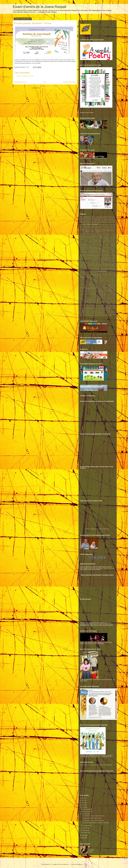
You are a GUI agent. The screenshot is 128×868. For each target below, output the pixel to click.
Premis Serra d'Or (102, 297)
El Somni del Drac (90, 253)
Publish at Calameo (91, 529)
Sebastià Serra (83, 307)
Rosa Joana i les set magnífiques (88, 304)
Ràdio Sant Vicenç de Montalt (98, 301)
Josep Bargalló (105, 276)
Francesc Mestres (103, 261)
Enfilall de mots (93, 254)
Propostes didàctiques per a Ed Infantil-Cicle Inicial (103, 299)
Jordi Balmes (93, 274)
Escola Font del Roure (93, 257)
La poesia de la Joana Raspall (96, 282)
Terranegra (113, 310)
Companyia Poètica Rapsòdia (94, 242)
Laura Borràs (112, 282)
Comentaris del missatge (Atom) (49, 88)
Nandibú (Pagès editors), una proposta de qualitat (96, 823)
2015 (83, 805)
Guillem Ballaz (89, 264)
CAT (81, 237)
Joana (81, 271)
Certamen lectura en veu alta (87, 239)
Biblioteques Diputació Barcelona (108, 232)
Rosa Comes (112, 303)
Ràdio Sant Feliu (87, 301)
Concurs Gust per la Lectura (93, 243)
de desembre (87, 809)
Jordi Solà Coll (88, 276)
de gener (86, 832)
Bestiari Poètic (92, 230)
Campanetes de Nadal (96, 235)
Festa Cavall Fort (101, 260)
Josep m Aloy (85, 277)
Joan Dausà (90, 270)
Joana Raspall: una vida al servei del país (95, 273)
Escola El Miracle (84, 257)
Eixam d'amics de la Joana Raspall (39, 7)
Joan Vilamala (112, 270)
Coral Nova (99, 245)
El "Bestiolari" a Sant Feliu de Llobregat (93, 820)
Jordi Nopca (105, 274)
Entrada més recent (20, 82)
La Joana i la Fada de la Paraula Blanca (92, 280)
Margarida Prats (100, 286)
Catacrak (84, 237)
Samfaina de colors (84, 306)
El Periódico (111, 252)
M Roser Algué (110, 285)
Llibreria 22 (92, 283)
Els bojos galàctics (111, 253)
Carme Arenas (98, 236)
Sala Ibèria (107, 304)
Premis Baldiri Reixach (92, 297)
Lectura (82, 283)
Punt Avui (107, 300)
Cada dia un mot (86, 235)
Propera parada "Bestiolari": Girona (92, 818)
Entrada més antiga (69, 82)
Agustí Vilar (101, 220)
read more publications (103, 529)
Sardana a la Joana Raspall (108, 306)
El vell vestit (97, 253)
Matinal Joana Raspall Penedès (91, 287)
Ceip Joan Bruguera (98, 237)
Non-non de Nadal (103, 291)
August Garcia (84, 229)
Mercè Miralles (83, 289)
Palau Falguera (104, 293)
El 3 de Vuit (86, 250)
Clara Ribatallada (106, 239)
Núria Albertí (110, 292)
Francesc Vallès (84, 263)
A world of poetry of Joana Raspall (93, 218)
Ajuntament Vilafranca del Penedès (92, 221)
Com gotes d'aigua (111, 240)
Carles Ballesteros (84, 236)
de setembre (87, 826)
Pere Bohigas (91, 294)
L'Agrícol (82, 279)
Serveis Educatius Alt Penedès (94, 307)
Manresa (94, 286)
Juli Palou (113, 277)
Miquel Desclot (90, 289)
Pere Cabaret (97, 294)
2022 (83, 798)
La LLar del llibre (105, 280)
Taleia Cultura (107, 310)
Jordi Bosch (99, 274)
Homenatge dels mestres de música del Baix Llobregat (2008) (96, 765)
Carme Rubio (112, 236)
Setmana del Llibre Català (108, 307)
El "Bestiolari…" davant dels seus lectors (94, 816)
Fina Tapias (88, 261)
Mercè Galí (112, 287)
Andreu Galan (87, 222)
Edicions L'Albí (85, 249)
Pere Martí (104, 294)
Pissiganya (96, 296)
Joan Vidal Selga (105, 270)
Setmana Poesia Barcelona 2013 (88, 308)
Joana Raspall (102, 271)
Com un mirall (83, 242)
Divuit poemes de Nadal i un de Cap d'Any (96, 247)
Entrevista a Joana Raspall (86, 256)
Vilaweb (110, 314)
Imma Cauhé (84, 267)
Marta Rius (106, 286)
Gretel (85, 264)
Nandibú (97, 292)
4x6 (70, 864)
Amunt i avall (109, 221)
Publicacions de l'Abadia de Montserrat (90, 300)
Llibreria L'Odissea (99, 283)
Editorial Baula (91, 249)
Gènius (82, 264)
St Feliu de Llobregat (93, 310)
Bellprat (87, 230)
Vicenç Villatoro (94, 314)
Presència (109, 297)
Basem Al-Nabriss (106, 229)
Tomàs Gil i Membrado (92, 311)
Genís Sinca (112, 263)
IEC (101, 266)
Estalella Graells (112, 259)
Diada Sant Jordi (103, 246)
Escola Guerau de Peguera (104, 257)
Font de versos (95, 261)
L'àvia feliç (87, 279)
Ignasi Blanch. (112, 266)
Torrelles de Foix (100, 311)
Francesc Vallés (111, 261)
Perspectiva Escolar (111, 294)
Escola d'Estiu (103, 256)
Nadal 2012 (82, 292)
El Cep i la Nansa (105, 250)
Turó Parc (106, 311)
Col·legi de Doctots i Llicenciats (91, 240)
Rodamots (107, 303)
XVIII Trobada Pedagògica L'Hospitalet (103, 316)
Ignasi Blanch (105, 266)
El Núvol (107, 252)
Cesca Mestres (98, 239)
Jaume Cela (99, 268)
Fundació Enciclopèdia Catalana (102, 263)
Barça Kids (100, 229)
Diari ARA (109, 246)
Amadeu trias (103, 221)
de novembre (87, 811)
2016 (83, 803)
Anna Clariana (102, 222)
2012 (83, 838)
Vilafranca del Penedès (103, 314)
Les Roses (86, 283)
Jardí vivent (94, 268)
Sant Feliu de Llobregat (95, 306)
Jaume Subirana (84, 270)
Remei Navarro (83, 303)
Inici (45, 82)
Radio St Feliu (108, 301)
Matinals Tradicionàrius (104, 287)
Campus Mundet (105, 235)
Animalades (95, 222)
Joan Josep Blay (97, 270)
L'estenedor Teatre (97, 279)
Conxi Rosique (92, 244)
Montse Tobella (90, 290)
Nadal (114, 290)
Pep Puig (85, 294)
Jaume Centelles (106, 268)
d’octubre (86, 814)
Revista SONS (102, 303)
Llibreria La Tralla (107, 283)
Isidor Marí (100, 267)
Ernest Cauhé (96, 256)
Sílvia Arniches (105, 308)
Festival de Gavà (109, 260)
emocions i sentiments (85, 254)
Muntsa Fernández (107, 290)
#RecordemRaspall (85, 217)
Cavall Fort (90, 237)
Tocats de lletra (83, 311)
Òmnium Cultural (89, 293)
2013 (83, 835)
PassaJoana (110, 293)
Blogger (85, 864)
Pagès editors (97, 293)
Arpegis (108, 226)
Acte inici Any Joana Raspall (91, 220)
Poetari (84, 297)
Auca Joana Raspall (111, 228)
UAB (110, 311)
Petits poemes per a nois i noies (87, 296)
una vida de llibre (94, 313)
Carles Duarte (91, 236)
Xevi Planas (90, 316)
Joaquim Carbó (108, 273)
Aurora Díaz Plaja (93, 229)
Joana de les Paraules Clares (90, 271)
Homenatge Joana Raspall (94, 266)
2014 (83, 807)
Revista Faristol (95, 303)
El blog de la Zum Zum (95, 250)
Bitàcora (82, 233)
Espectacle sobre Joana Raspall (100, 259)
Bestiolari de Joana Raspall (103, 230)
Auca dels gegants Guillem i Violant (98, 228)
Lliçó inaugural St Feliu (90, 285)
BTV (104, 233)
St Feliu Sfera (101, 310)
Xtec (94, 316)
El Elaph (112, 250)
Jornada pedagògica (97, 276)
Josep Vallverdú (94, 277)
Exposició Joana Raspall (92, 260)
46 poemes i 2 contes (94, 217)
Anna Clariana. (108, 222)
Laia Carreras (106, 282)
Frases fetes (91, 263)
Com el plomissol (102, 240)
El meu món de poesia (99, 251)
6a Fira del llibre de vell (105, 217)
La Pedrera (87, 282)
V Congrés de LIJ (86, 314)
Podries (106, 296)
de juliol (86, 828)
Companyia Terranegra (106, 242)
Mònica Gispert (98, 289)
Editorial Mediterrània (99, 249)
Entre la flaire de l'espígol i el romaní (106, 254)
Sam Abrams (112, 304)
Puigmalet (102, 300)
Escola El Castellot (111, 256)
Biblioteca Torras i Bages (93, 232)
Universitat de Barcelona (103, 313)
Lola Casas (97, 285)
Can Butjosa (112, 235)
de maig (86, 830)
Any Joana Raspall (90, 224)
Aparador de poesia (109, 225)
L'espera (91, 279)
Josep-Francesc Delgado (104, 277)
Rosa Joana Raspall (100, 304)
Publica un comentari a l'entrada (25, 76)
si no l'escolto (99, 308)
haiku (94, 264)
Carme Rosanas (106, 236)
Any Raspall (101, 224)
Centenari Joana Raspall (110, 237)
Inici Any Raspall (92, 267)
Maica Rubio (89, 286)
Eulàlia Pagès (83, 260)
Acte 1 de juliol (104, 218)
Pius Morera (101, 296)
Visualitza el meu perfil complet (91, 851)
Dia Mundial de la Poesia (93, 246)
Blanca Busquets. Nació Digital (90, 233)
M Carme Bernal (103, 285)
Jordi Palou (110, 274)
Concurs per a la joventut (105, 243)
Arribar (111, 226)
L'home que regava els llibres (108, 279)
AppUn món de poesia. (100, 226)
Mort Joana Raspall (98, 290)
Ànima (91, 222)
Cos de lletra (106, 245)
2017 (83, 800)
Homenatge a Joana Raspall (102, 264)
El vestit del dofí (104, 253)
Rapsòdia (113, 301)
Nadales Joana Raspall (90, 292)
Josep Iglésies (112, 276)
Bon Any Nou (100, 233)
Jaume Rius (112, 268)
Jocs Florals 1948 (86, 274)
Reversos (89, 303)
